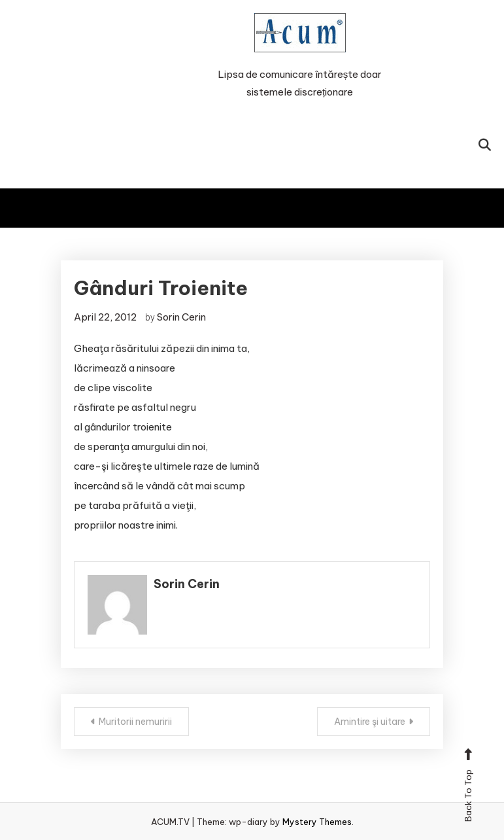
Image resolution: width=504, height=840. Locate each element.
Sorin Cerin (181, 317)
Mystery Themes (317, 822)
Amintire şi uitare (370, 722)
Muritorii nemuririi (135, 722)
